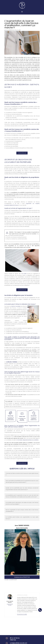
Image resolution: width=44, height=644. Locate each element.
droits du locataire (16, 306)
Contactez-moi (22, 153)
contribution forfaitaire (12, 362)
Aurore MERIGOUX (10, 30)
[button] (40, 610)
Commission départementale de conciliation (28, 440)
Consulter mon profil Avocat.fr (11, 580)
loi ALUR (24, 274)
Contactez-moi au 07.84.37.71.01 (22, 577)
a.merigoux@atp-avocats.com (18, 643)
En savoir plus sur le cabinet (22, 614)
